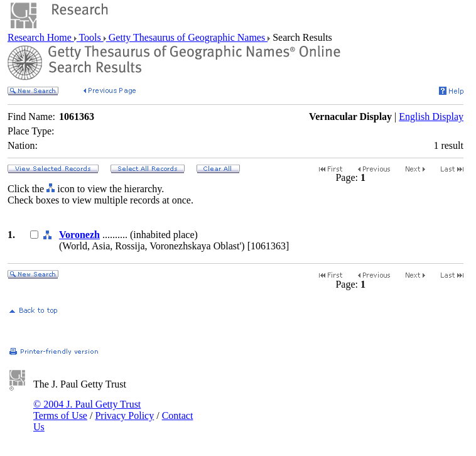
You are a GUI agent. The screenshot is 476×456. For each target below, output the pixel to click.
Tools (90, 37)
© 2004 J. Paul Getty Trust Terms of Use (87, 410)
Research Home (41, 37)
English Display (431, 117)
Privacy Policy (124, 415)
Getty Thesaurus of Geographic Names (187, 37)
